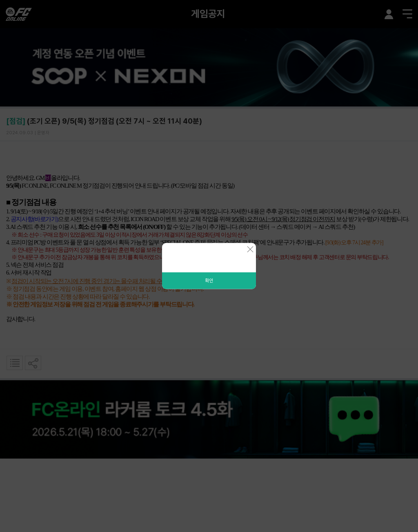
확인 (209, 281)
